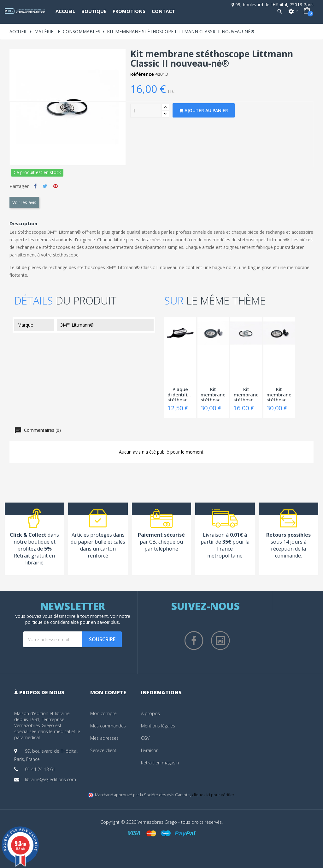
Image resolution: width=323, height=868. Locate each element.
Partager (35, 186)
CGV (145, 738)
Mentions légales (158, 726)
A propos (150, 713)
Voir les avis (24, 202)
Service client (103, 750)
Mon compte (103, 713)
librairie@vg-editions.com (50, 779)
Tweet (45, 186)
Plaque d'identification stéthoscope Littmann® (180, 394)
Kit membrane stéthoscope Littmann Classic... (246, 394)
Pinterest (56, 186)
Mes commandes (108, 726)
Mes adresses (104, 738)
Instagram (220, 641)
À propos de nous (39, 692)
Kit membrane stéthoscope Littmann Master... (213, 394)
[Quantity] (146, 111)
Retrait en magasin (160, 763)
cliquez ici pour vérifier (213, 795)
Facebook (194, 641)
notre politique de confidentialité (78, 619)
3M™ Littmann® (77, 325)
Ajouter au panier (204, 110)
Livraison (150, 750)
